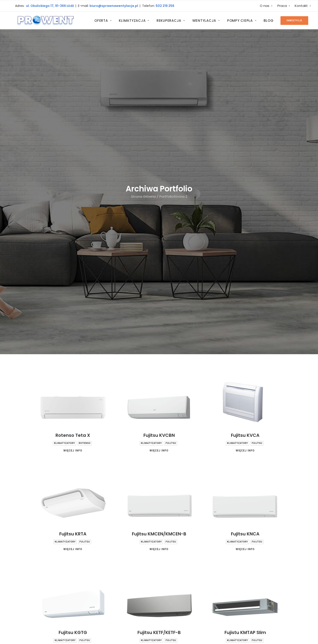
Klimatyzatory (64, 177)
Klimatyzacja (134, 21)
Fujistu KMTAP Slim (245, 366)
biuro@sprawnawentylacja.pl (114, 6)
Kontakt (303, 6)
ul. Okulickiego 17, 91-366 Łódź (50, 6)
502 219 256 (165, 6)
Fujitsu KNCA (245, 268)
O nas (266, 6)
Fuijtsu (171, 177)
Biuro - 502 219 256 (129, 590)
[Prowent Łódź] (45, 20)
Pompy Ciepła (242, 21)
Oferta (103, 21)
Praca (284, 6)
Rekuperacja (171, 21)
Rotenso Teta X (73, 169)
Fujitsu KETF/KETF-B (159, 366)
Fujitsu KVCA (245, 169)
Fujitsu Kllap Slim (73, 465)
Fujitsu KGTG (73, 366)
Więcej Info (73, 184)
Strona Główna (143, 63)
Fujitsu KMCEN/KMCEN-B (159, 268)
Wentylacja (206, 21)
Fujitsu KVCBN (159, 169)
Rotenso (85, 177)
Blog (268, 21)
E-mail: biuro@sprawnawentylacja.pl (138, 604)
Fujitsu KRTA (73, 268)
